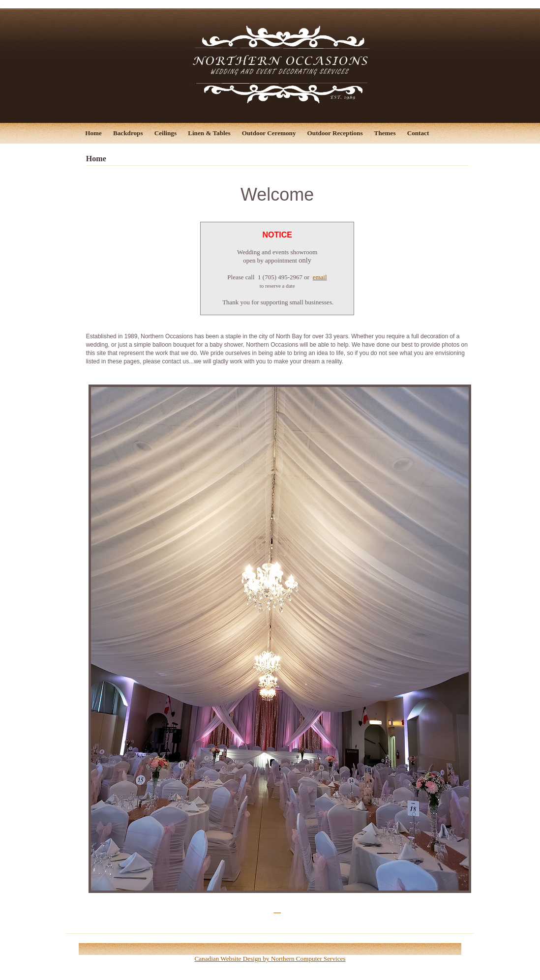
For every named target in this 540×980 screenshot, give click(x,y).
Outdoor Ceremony (269, 133)
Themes (385, 133)
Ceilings (165, 133)
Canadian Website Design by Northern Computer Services (270, 959)
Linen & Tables (209, 133)
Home (93, 133)
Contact (418, 133)
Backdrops (128, 133)
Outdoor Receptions (335, 133)
